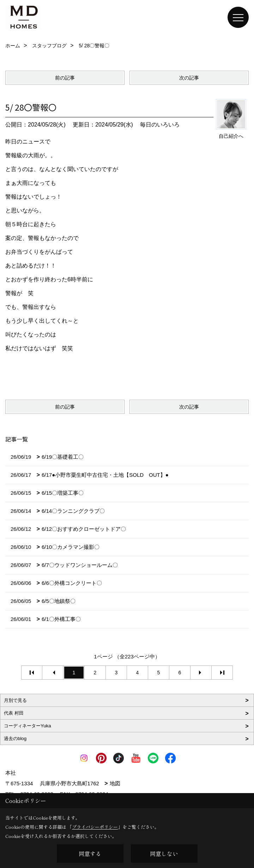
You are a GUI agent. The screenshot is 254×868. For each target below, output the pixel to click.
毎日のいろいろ (160, 125)
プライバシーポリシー (95, 827)
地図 (115, 783)
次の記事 (189, 78)
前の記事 (65, 78)
